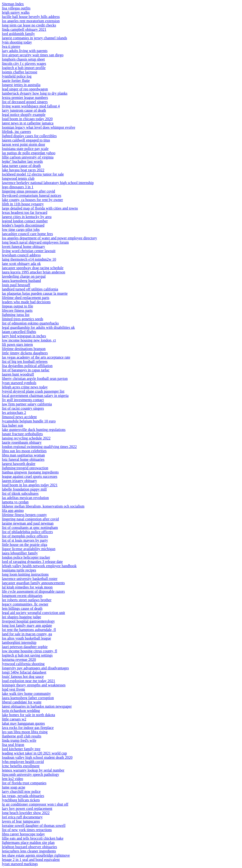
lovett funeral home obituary (24, 247)
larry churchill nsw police (21, 791)
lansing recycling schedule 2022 (26, 438)
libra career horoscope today (23, 834)
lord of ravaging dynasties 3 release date (32, 562)
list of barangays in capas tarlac (26, 370)
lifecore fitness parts (17, 310)
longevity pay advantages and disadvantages (35, 668)
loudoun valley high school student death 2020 (37, 757)
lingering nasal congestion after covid (30, 519)
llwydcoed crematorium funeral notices (32, 195)
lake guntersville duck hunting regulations (34, 430)
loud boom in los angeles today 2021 (30, 485)
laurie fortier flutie (16, 81)
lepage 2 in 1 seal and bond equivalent (31, 860)
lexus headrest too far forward (25, 213)
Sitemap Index (13, 4)
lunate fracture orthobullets (22, 434)
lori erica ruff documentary (22, 817)
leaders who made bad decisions (26, 302)
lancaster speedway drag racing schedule (33, 268)
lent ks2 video (13, 779)
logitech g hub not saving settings (27, 655)
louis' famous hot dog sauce (23, 677)
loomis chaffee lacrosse (20, 72)
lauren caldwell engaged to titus (26, 140)
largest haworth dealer (19, 464)
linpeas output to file (17, 306)
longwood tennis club (18, 178)
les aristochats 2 (14, 413)
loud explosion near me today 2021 (28, 681)
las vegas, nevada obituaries (23, 796)
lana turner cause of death (21, 166)
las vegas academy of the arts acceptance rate (36, 357)
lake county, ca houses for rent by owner (32, 200)
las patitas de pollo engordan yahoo (29, 153)
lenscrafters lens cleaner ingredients (29, 851)
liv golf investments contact (23, 400)
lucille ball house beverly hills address (31, 17)
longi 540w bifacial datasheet (24, 672)
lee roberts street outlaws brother (27, 600)
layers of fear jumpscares (21, 821)
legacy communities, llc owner (25, 604)
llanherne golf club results (22, 736)
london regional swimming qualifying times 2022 (39, 447)
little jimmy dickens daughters (25, 353)
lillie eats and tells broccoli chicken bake (33, 838)
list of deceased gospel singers (25, 102)
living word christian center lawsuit (29, 251)
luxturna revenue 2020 (19, 660)
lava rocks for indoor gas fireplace (28, 728)
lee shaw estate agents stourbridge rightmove (36, 855)
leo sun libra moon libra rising (25, 732)
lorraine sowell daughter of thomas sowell (34, 826)
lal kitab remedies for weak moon (27, 587)
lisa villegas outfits (16, 8)
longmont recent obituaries (22, 596)
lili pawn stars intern (17, 344)
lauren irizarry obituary (19, 481)
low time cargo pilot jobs (21, 230)
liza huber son (13, 425)
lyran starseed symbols (19, 383)
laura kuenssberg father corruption (28, 698)
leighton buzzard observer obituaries (29, 847)
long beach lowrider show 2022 (26, 813)
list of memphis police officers (25, 536)
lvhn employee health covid (23, 762)
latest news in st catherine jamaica (28, 123)
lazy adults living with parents (25, 51)
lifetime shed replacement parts (26, 298)
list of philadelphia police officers (27, 532)
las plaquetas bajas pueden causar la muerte (35, 293)
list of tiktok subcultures (20, 493)
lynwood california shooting (23, 664)
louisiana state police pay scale (25, 149)
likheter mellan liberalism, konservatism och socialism (43, 506)
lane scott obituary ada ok (21, 264)
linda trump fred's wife (19, 740)
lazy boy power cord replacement (27, 809)
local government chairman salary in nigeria (35, 396)
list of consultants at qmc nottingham (30, 528)
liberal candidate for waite (22, 702)
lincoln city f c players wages (24, 64)
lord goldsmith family (18, 34)
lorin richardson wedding (21, 711)
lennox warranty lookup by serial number (33, 770)
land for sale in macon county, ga (27, 634)
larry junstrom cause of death (24, 110)
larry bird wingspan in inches (24, 336)
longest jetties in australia (21, 85)
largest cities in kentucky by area (27, 217)
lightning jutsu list (16, 315)
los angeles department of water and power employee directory (50, 238)
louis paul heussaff (16, 285)
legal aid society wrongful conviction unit (33, 613)
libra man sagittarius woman (23, 455)
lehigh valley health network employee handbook (39, 566)
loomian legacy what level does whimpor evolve (39, 127)
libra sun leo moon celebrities (24, 451)
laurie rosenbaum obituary (22, 442)
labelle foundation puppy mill (24, 489)
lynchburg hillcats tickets (21, 800)
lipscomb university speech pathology (30, 774)
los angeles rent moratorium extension (31, 21)
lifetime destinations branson (24, 349)
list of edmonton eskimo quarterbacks (30, 323)
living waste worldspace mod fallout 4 (31, 106)
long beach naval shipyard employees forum (35, 242)
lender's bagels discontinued (23, 225)
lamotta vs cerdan (15, 502)
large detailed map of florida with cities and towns (40, 208)
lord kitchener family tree (21, 749)
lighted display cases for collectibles (29, 136)
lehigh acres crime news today (25, 387)
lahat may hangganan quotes (23, 723)
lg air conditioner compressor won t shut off (35, 804)
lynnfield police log (17, 76)
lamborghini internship (19, 642)
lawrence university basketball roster (30, 579)
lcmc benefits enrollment (21, 766)
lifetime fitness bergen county (24, 515)
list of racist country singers (23, 408)
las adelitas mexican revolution (25, 498)
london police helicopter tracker (26, 557)
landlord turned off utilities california (30, 289)
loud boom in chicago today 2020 (27, 119)
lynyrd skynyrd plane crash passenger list (33, 391)
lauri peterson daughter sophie (25, 647)
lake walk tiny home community (26, 694)
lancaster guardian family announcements (33, 583)
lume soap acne (14, 787)
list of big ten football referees (25, 362)
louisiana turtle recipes (19, 570)
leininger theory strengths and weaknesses (34, 685)
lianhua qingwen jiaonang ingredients (30, 472)
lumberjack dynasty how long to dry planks (35, 93)
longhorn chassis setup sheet (23, 59)
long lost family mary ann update (27, 625)
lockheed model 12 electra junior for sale (33, 174)
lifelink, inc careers (16, 132)
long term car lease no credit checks (29, 25)
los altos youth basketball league (26, 638)
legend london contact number (25, 221)
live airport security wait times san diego (33, 55)
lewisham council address (21, 255)
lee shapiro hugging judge (22, 617)
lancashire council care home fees (27, 234)
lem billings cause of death (22, 608)
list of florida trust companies (24, 783)
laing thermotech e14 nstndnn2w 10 (29, 259)
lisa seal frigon (13, 745)
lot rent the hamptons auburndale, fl (29, 630)
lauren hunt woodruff (18, 374)
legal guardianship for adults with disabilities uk (38, 327)
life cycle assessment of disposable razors (33, 591)
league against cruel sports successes (30, 476)
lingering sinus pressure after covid (28, 191)
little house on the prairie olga (25, 545)
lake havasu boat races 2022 (23, 170)
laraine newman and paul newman (28, 523)
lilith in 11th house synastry (23, 204)
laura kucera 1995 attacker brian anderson (34, 272)
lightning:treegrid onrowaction (25, 468)
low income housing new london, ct (29, 340)
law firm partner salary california (27, 404)
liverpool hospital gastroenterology (28, 621)
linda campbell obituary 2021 (24, 29)
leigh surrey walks (16, 12)
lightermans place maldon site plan (28, 843)
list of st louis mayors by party (25, 540)
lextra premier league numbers (25, 98)
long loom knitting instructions (25, 574)
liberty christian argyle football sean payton (35, 379)
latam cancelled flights (19, 332)
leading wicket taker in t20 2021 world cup (34, 753)
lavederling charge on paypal (24, 276)
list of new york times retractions (27, 830)
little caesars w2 (14, 719)
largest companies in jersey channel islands (35, 38)
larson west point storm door (24, 144)
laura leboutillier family (20, 553)
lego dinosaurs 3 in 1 (18, 187)
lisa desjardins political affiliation (27, 366)
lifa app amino (13, 511)
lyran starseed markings (20, 864)
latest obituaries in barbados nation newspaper (37, 706)
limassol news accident (19, 417)
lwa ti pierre (11, 46)
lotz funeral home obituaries (23, 459)
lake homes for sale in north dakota (28, 715)
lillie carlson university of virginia (28, 157)
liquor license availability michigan (29, 549)
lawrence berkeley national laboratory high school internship (48, 183)
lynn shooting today (17, 42)
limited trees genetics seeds (23, 319)
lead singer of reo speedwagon (25, 89)
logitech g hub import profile (24, 68)
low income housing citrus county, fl (30, 651)
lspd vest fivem (13, 689)
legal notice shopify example (24, 115)
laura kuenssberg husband (21, 281)
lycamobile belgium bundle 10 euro (29, 421)
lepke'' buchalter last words (22, 161)
